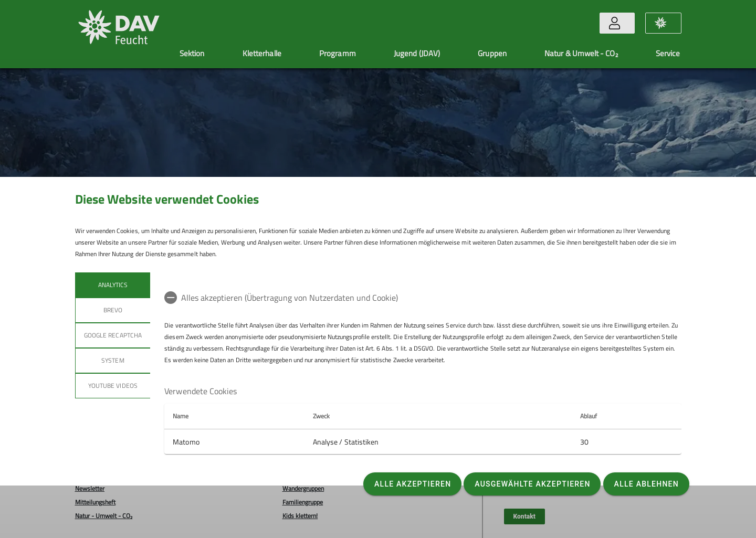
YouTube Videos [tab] (113, 386)
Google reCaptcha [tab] (113, 335)
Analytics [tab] (112, 285)
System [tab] (113, 360)
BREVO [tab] (112, 310)
